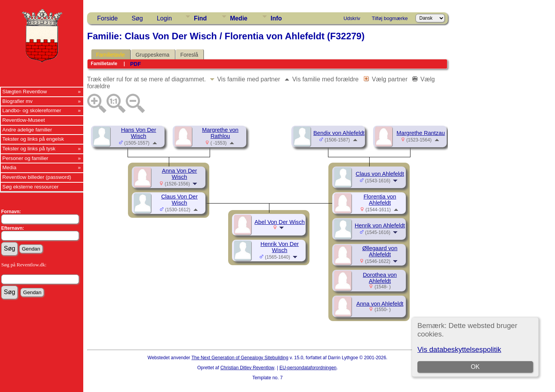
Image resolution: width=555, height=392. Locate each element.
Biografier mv (18, 101)
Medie (239, 18)
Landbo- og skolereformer (32, 110)
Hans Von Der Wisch (139, 133)
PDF (135, 64)
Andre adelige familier (27, 130)
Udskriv (352, 18)
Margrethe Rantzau (421, 133)
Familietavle (110, 55)
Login (164, 18)
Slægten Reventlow (25, 92)
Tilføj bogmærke (390, 18)
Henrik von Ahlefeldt (380, 225)
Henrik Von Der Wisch (280, 247)
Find (200, 18)
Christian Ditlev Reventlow (247, 368)
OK (475, 367)
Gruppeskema (153, 55)
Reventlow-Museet (24, 120)
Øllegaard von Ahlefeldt (380, 251)
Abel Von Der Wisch (279, 222)
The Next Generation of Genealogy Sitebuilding (240, 358)
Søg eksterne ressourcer (30, 187)
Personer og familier (25, 158)
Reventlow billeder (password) (37, 177)
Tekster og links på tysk (29, 149)
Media (9, 167)
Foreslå (189, 55)
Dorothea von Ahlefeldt (380, 278)
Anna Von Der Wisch (179, 174)
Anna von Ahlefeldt (380, 304)
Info (276, 18)
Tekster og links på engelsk (33, 139)
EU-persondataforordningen (308, 368)
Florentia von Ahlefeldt (380, 200)
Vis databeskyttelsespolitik (459, 349)
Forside (107, 18)
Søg (137, 18)
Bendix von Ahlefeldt (339, 133)
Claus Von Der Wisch (179, 200)
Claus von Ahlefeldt (380, 174)
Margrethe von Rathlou (220, 133)
